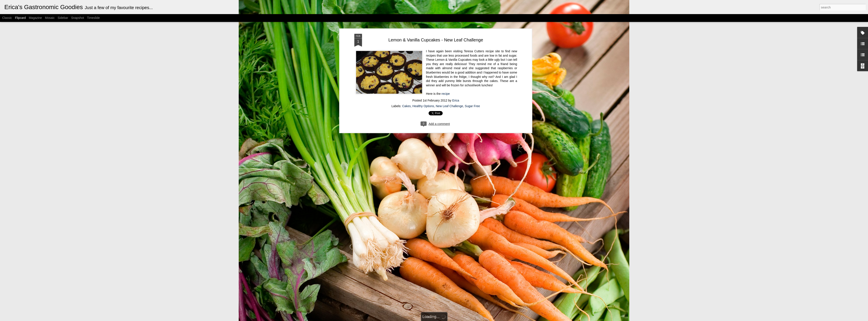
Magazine (35, 18)
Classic (7, 18)
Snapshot (78, 18)
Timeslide (93, 18)
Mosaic (50, 18)
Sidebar (63, 18)
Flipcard (20, 18)
